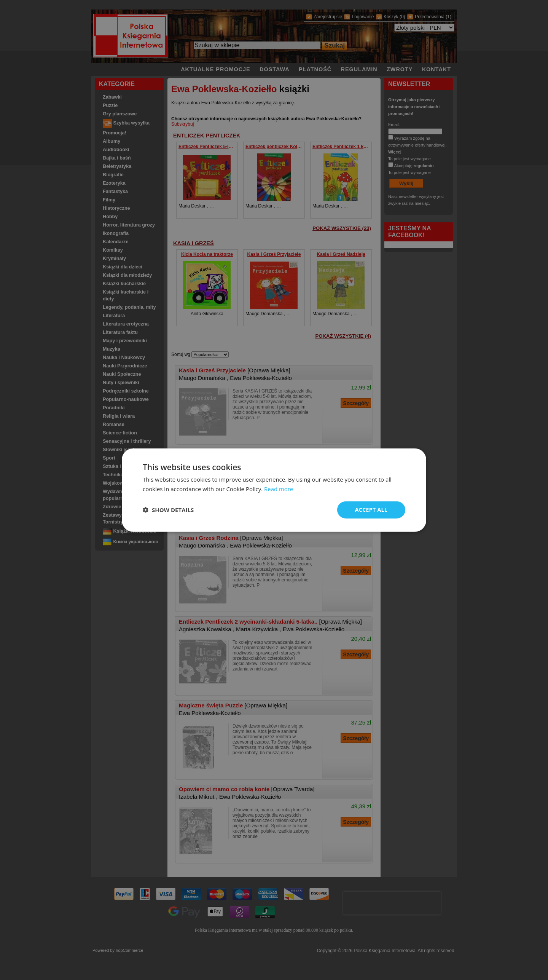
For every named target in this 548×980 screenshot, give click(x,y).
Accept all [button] (371, 510)
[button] (168, 510)
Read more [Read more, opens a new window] (279, 489)
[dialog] (274, 490)
